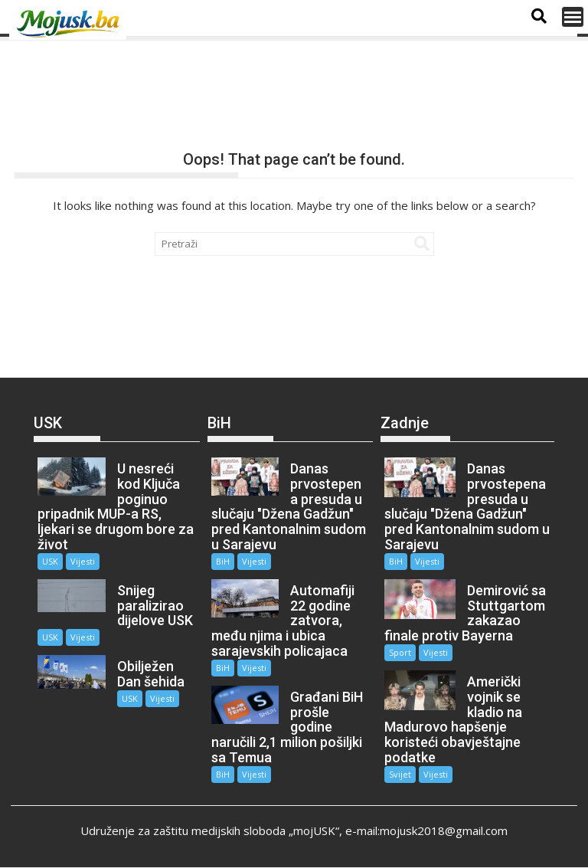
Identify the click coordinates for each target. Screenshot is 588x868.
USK (50, 561)
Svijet (400, 774)
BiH (223, 561)
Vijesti (83, 561)
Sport (400, 652)
